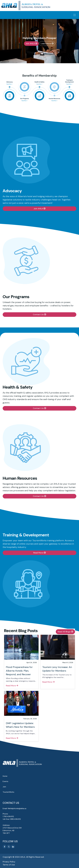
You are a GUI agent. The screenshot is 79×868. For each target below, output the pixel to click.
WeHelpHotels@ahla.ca (17, 808)
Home (5, 776)
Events (5, 781)
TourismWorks (8, 792)
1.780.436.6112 (8, 816)
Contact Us (38, 315)
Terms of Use (9, 865)
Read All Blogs (64, 632)
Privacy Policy (9, 862)
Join (4, 787)
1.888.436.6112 (15, 819)
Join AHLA (30, 43)
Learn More (46, 43)
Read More (39, 553)
